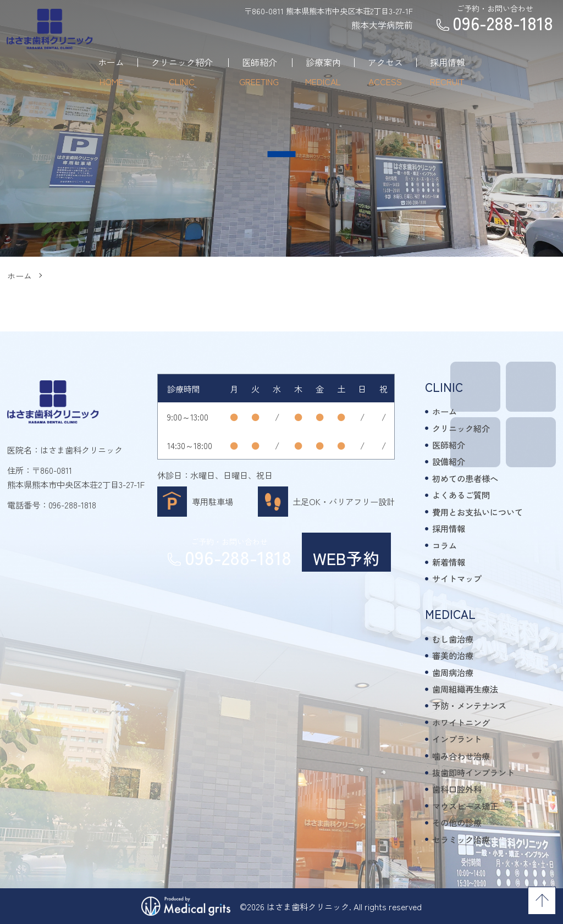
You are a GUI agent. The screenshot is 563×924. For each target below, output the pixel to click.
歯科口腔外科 (457, 789)
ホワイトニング (461, 722)
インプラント (457, 739)
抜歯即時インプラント (473, 772)
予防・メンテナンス (469, 705)
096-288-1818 (72, 505)
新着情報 (449, 562)
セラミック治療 (461, 839)
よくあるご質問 (461, 495)
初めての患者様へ (465, 478)
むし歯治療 (453, 639)
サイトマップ (457, 578)
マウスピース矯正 (465, 806)
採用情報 (449, 528)
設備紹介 (449, 461)
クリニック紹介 (461, 428)
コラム (445, 545)
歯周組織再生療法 (465, 689)
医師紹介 (449, 445)
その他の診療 (457, 822)
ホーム (20, 276)
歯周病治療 (453, 672)
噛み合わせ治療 (461, 756)
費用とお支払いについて (478, 512)
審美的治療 (453, 655)
